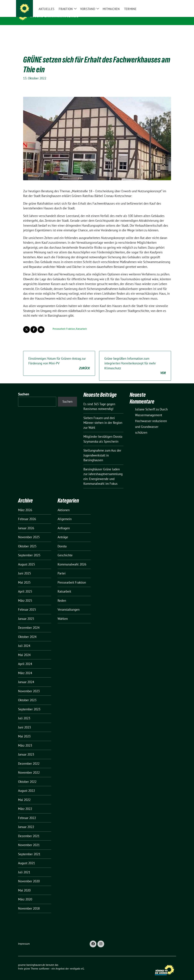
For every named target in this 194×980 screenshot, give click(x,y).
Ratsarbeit (81, 324)
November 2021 (29, 840)
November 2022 (29, 767)
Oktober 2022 (27, 776)
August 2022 (27, 785)
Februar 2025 (27, 604)
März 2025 (25, 595)
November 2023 (29, 686)
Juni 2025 (24, 568)
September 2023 (29, 704)
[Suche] (165, 3)
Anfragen (64, 523)
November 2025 (29, 532)
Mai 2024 (24, 650)
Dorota (62, 541)
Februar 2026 (27, 514)
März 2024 (25, 668)
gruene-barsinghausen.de (54, 16)
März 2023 (25, 740)
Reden (62, 595)
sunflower (44, 963)
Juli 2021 (24, 867)
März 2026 (25, 505)
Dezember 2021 (29, 831)
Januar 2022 (26, 822)
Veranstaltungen (69, 604)
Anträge (63, 532)
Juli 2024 (24, 640)
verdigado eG (77, 963)
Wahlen (63, 613)
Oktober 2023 (27, 695)
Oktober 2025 (27, 541)
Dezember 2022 (29, 758)
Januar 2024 (26, 677)
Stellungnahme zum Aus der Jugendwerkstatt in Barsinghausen (102, 450)
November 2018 (29, 903)
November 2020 (29, 876)
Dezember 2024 (29, 622)
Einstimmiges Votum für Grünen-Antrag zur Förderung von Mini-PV (59, 358)
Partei (62, 568)
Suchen (24, 389)
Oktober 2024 (27, 631)
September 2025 (29, 550)
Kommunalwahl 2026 (72, 559)
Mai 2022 (24, 794)
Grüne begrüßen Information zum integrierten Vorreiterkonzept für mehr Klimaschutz (135, 361)
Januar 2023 (26, 749)
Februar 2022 (27, 813)
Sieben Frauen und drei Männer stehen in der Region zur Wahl (103, 417)
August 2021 (27, 858)
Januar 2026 (26, 523)
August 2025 (27, 559)
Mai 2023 (24, 731)
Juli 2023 (24, 713)
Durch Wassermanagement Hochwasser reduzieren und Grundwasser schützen (151, 416)
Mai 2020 (24, 885)
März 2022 (25, 803)
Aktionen (64, 505)
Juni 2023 (24, 722)
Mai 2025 (24, 577)
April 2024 (25, 659)
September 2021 (29, 849)
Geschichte (65, 550)
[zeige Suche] (170, 3)
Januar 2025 (26, 613)
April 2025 (25, 586)
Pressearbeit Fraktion (64, 324)
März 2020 (25, 894)
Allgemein (65, 514)
